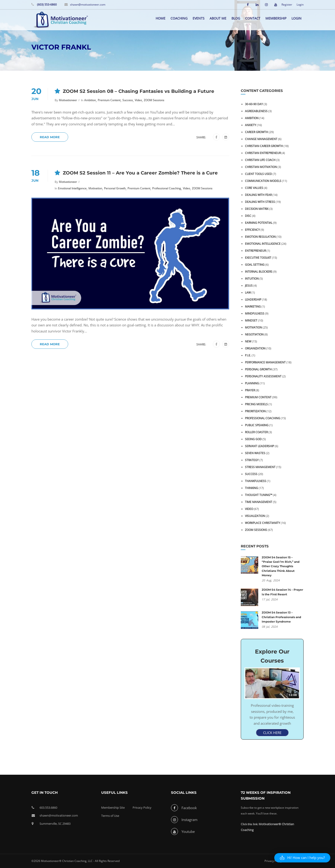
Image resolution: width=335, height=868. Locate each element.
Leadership (253, 300)
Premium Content (109, 100)
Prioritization (255, 411)
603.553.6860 (48, 808)
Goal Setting (255, 265)
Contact (253, 18)
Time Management (259, 502)
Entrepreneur (255, 251)
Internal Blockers (259, 272)
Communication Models (263, 181)
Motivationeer (68, 100)
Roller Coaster (256, 432)
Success (128, 100)
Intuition (252, 279)
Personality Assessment (263, 376)
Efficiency (252, 230)
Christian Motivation (261, 167)
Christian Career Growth (264, 146)
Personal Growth (115, 188)
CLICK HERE (272, 733)
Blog (236, 18)
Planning (252, 383)
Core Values (254, 188)
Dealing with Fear (258, 195)
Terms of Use (110, 816)
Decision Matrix (257, 209)
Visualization (255, 516)
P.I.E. (248, 355)
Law (248, 293)
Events (199, 18)
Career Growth (256, 132)
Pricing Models (256, 404)
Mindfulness (255, 313)
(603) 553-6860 (47, 5)
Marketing (253, 307)
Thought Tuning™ (259, 495)
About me (218, 18)
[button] (302, 858)
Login (300, 5)
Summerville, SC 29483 (55, 824)
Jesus (249, 286)
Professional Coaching (167, 188)
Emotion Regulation (260, 237)
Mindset (251, 320)
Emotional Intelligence (72, 188)
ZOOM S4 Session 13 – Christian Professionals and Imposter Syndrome (281, 617)
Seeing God (253, 439)
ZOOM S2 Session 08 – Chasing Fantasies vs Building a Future (139, 91)
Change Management (261, 139)
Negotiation (254, 334)
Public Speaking (257, 425)
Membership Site (113, 808)
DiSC (248, 216)
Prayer (250, 390)
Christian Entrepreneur (263, 153)
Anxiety (251, 125)
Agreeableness (256, 111)
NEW (248, 341)
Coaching (179, 18)
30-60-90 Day (254, 104)
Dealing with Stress (260, 202)
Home (161, 18)
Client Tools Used (258, 174)
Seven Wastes (255, 453)
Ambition (90, 100)
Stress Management (260, 467)
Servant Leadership (260, 446)
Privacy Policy (142, 808)
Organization (255, 348)
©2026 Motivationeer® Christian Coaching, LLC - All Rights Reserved (75, 861)
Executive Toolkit (258, 258)
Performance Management (265, 362)
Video (138, 100)
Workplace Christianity (263, 523)
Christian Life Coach (260, 160)
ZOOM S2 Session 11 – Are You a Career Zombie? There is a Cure (140, 173)
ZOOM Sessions (154, 100)
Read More (50, 137)
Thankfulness (256, 481)
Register (287, 5)
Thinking (251, 488)
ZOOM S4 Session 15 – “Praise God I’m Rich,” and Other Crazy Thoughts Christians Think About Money (281, 566)
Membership (276, 18)
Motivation (95, 188)
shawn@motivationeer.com (88, 5)
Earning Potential (259, 223)
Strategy (252, 460)
